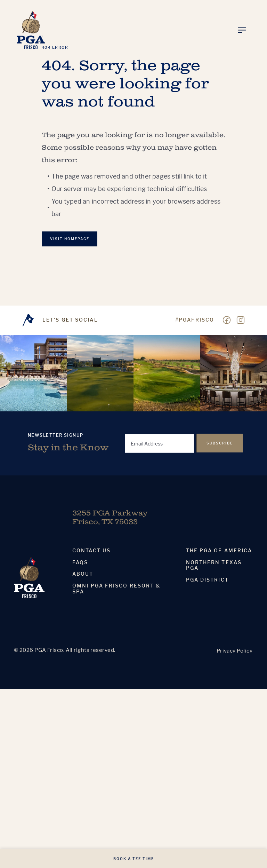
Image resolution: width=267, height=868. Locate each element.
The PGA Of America (219, 551)
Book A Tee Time (134, 859)
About (83, 574)
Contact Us (91, 551)
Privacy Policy (234, 651)
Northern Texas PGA (214, 565)
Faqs (80, 562)
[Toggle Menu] (242, 30)
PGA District (207, 580)
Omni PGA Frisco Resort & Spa (116, 589)
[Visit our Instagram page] (241, 320)
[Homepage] (31, 30)
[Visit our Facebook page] (227, 320)
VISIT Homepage (70, 239)
